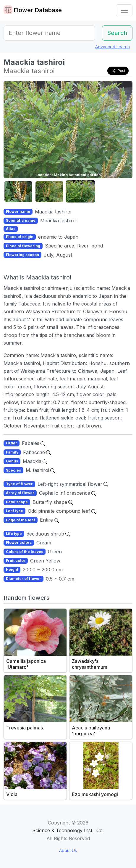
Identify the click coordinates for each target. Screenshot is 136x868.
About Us (68, 850)
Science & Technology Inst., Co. (68, 830)
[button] (18, 192)
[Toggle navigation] (124, 10)
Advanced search (112, 47)
